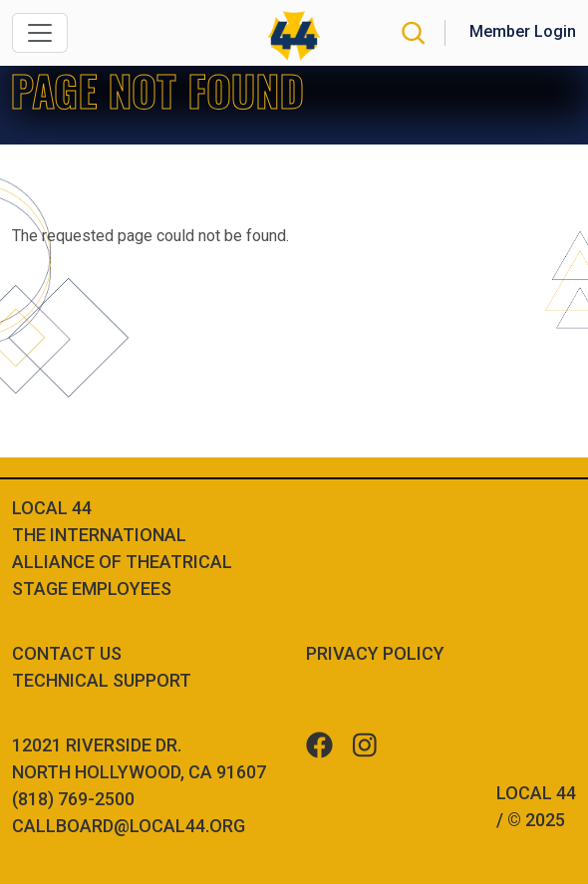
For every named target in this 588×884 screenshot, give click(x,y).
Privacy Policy (375, 653)
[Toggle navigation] (40, 33)
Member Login (523, 31)
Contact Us (67, 653)
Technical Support (102, 680)
